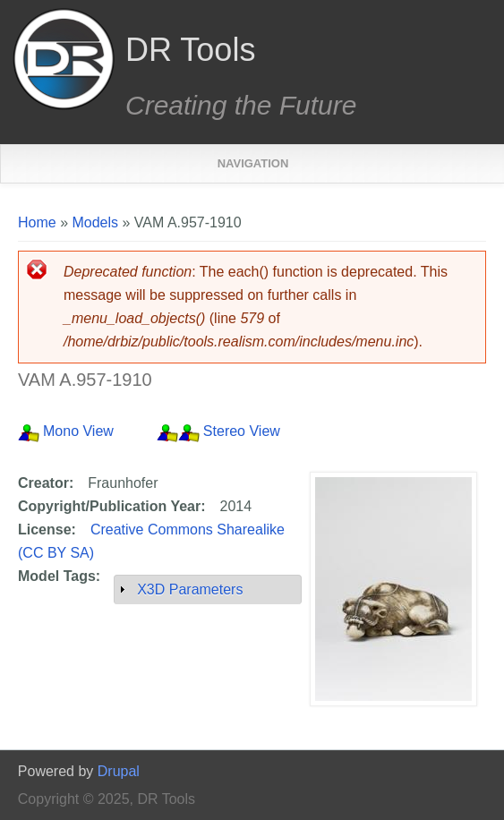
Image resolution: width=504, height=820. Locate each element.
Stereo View (242, 431)
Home (37, 222)
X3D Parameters (190, 589)
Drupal (119, 771)
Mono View (78, 431)
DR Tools (190, 50)
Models (95, 222)
